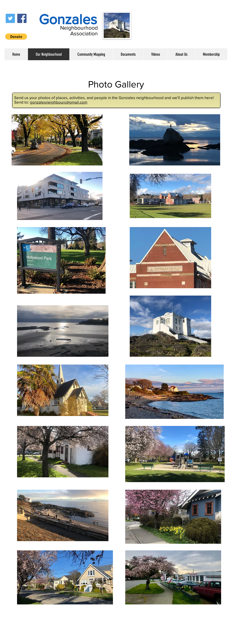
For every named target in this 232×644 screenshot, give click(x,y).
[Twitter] (10, 18)
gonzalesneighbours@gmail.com (59, 102)
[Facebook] (22, 18)
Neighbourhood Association (79, 31)
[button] (16, 37)
